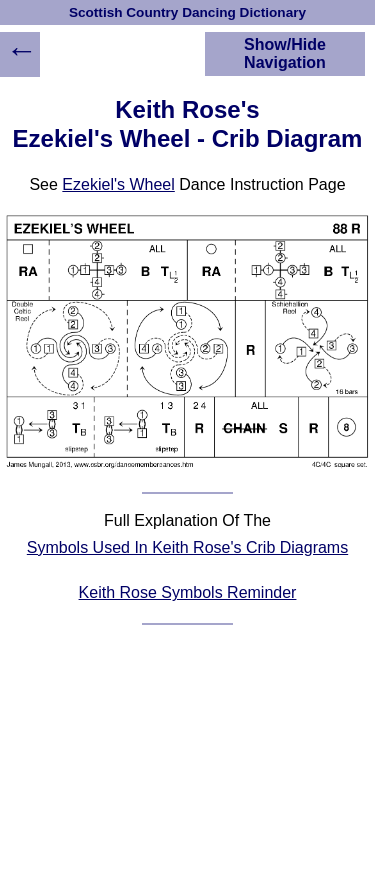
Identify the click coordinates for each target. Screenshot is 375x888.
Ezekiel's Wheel (118, 184)
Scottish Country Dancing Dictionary (187, 12)
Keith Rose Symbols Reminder (188, 592)
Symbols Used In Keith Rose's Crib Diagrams (187, 547)
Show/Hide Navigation (285, 53)
